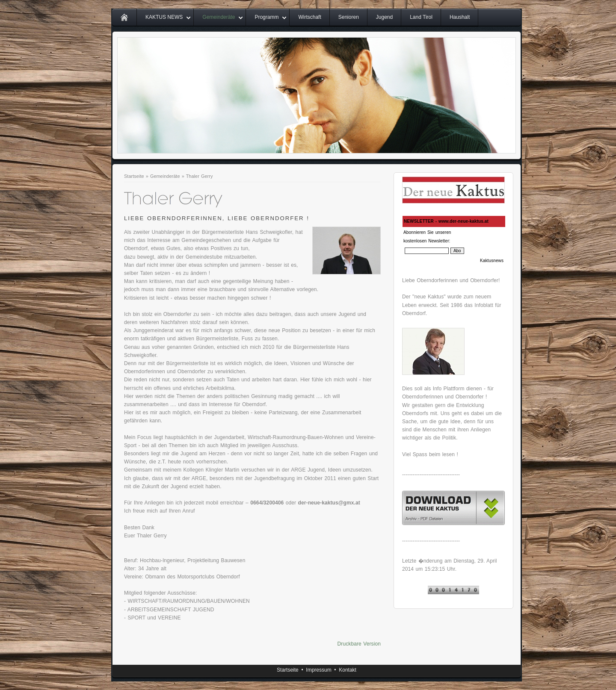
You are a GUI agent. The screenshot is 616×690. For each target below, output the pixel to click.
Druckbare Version (359, 644)
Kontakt (348, 670)
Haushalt (460, 17)
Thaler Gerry (200, 176)
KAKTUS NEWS (164, 17)
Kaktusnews (492, 261)
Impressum (318, 670)
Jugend (384, 17)
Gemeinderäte (219, 17)
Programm (267, 17)
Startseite (134, 176)
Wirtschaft (309, 17)
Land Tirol (421, 17)
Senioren (349, 17)
